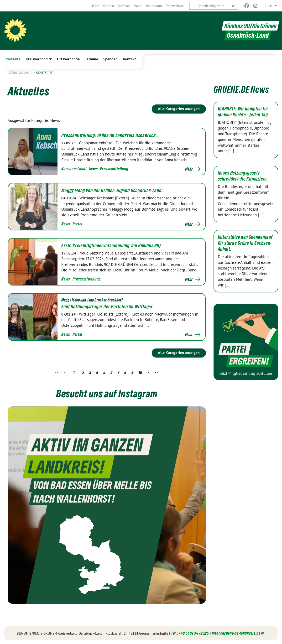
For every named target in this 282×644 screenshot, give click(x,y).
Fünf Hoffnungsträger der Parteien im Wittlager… (109, 307)
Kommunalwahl (74, 169)
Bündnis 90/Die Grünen (249, 26)
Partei (77, 224)
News (93, 169)
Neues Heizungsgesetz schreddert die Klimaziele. (243, 176)
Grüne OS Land (20, 73)
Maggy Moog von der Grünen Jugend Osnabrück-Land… (113, 191)
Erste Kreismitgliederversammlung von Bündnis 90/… (113, 246)
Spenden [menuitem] (110, 59)
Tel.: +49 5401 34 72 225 (190, 633)
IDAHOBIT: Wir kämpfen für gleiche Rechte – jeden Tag (243, 112)
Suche (138, 6)
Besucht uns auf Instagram (107, 393)
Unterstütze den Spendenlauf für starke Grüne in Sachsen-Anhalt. (245, 243)
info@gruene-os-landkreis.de (236, 633)
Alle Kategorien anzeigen (179, 109)
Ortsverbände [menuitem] (68, 59)
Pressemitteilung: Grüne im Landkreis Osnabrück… (110, 135)
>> (156, 372)
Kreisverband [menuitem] (37, 59)
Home (95, 6)
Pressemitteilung (114, 169)
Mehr (189, 169)
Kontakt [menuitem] (129, 59)
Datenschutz (175, 6)
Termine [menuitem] (91, 59)
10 (140, 372)
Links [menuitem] (269, 6)
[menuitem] (95, 6)
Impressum (154, 6)
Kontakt (109, 6)
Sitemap (124, 6)
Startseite (45, 73)
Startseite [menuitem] (13, 59)
